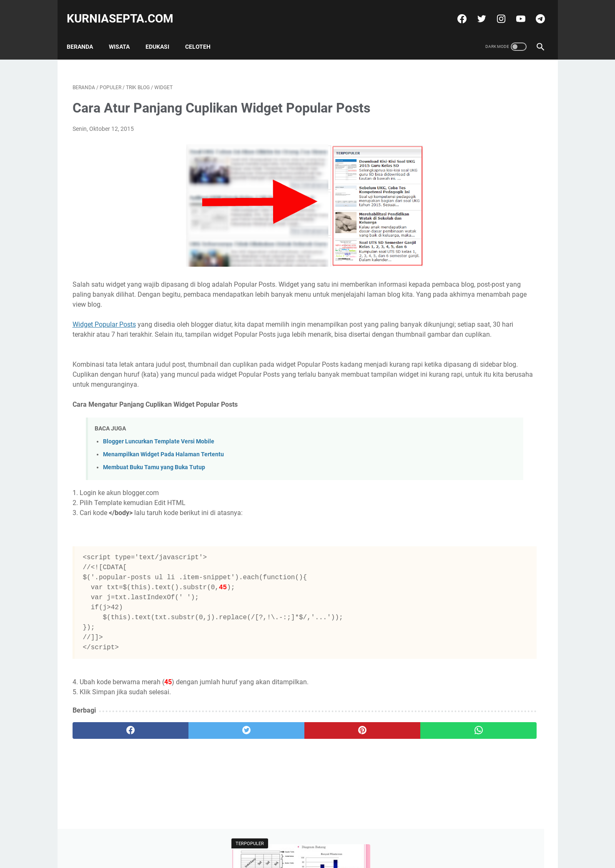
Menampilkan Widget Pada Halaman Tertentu (163, 477)
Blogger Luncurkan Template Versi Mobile (159, 464)
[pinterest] (270, 753)
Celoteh (204, 33)
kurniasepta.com (126, 10)
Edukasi (163, 33)
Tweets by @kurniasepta (454, 293)
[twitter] (475, 10)
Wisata (125, 33)
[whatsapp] (348, 753)
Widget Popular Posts (104, 326)
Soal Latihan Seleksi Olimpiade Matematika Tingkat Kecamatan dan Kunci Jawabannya (479, 185)
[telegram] (534, 10)
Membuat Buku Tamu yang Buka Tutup (154, 489)
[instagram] (495, 10)
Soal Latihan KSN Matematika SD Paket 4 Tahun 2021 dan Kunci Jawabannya (474, 253)
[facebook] (456, 10)
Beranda (86, 33)
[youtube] (514, 10)
